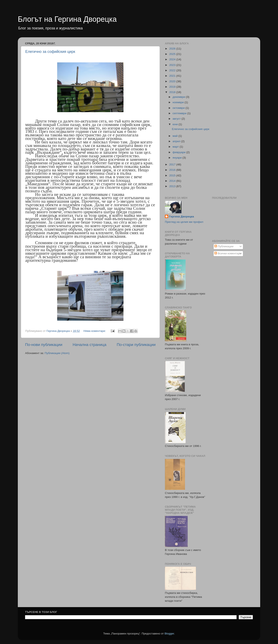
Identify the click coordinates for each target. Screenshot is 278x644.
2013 (173, 186)
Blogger (169, 634)
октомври (179, 108)
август (177, 119)
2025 (173, 54)
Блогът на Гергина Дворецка (67, 19)
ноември (179, 102)
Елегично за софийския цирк (50, 52)
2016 (173, 170)
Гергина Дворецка (181, 216)
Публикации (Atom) (57, 353)
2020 (173, 81)
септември (180, 113)
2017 (173, 164)
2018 (173, 92)
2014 (173, 181)
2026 (173, 49)
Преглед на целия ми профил (184, 222)
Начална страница (90, 345)
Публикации (224, 246)
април (177, 141)
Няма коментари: (95, 331)
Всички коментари (228, 253)
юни (176, 124)
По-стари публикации (136, 345)
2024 (173, 59)
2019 (173, 87)
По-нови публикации (44, 345)
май (175, 136)
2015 (173, 175)
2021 (173, 76)
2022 (173, 70)
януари (178, 158)
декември (179, 97)
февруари (179, 152)
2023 (173, 65)
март (176, 147)
